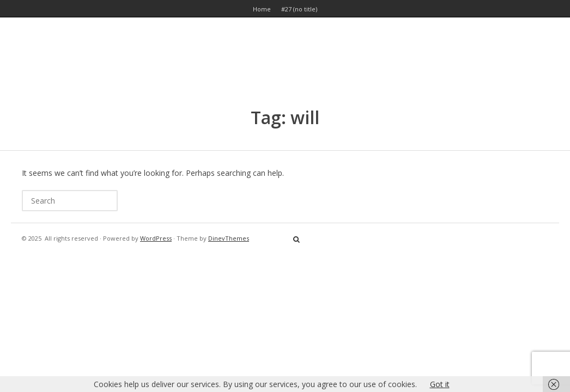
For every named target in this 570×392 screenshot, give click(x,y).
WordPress (156, 238)
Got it (440, 384)
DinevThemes (229, 238)
